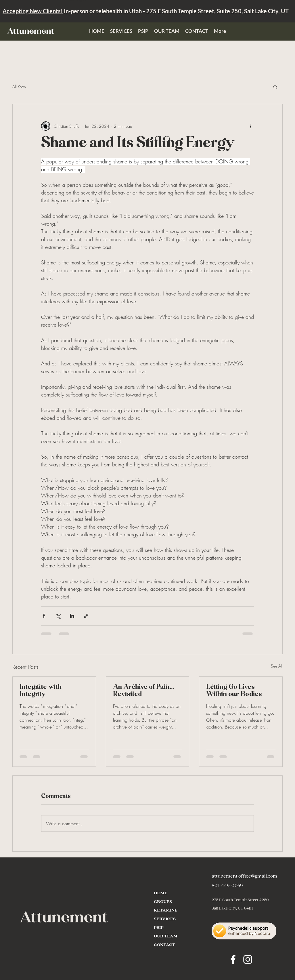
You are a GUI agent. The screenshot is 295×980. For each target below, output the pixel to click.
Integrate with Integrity (41, 691)
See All (277, 666)
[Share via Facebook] (44, 616)
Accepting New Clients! (33, 11)
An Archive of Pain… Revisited (143, 691)
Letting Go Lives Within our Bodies (234, 691)
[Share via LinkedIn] (72, 616)
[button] (275, 87)
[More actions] (250, 126)
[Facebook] (233, 959)
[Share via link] (86, 616)
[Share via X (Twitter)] (58, 616)
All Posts (19, 86)
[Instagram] (248, 959)
